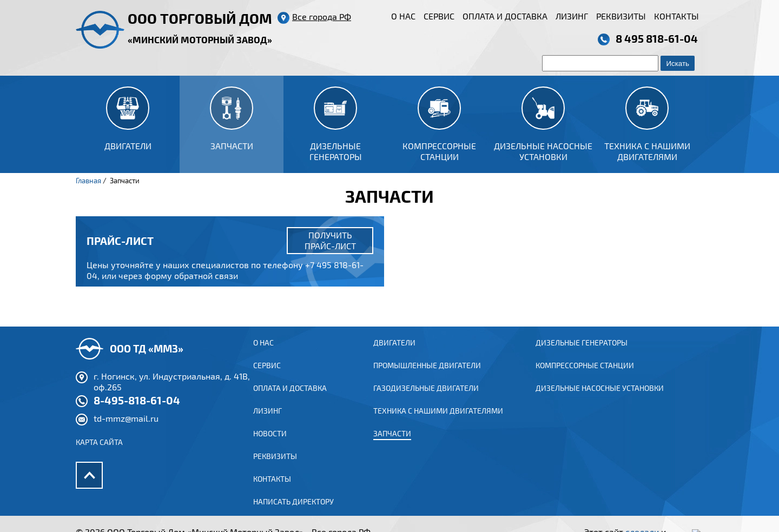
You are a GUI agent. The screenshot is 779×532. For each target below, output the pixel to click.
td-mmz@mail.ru (126, 429)
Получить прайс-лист (330, 240)
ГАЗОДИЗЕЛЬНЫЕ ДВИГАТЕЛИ (426, 399)
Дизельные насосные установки (600, 399)
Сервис (439, 16)
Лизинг (572, 16)
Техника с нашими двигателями (438, 421)
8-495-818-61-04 (137, 411)
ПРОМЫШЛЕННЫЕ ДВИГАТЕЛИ (427, 376)
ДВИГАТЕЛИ (394, 353)
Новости (270, 444)
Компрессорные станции (585, 376)
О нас (403, 16)
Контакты (676, 16)
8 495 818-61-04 (657, 38)
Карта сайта (99, 453)
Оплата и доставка (505, 16)
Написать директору (293, 512)
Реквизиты (621, 16)
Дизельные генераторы (582, 353)
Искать (678, 64)
